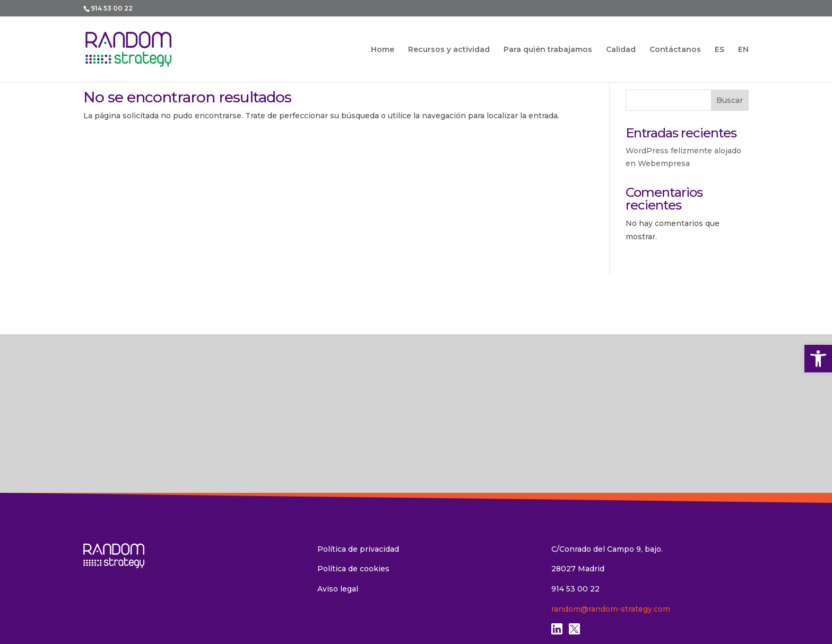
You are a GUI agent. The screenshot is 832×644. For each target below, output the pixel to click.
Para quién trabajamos (548, 50)
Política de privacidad (358, 450)
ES (720, 50)
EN (743, 50)
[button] (818, 359)
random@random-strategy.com (611, 510)
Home (383, 50)
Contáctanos (675, 50)
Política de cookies (353, 469)
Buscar (730, 100)
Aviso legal (338, 490)
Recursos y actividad (449, 50)
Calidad (621, 50)
